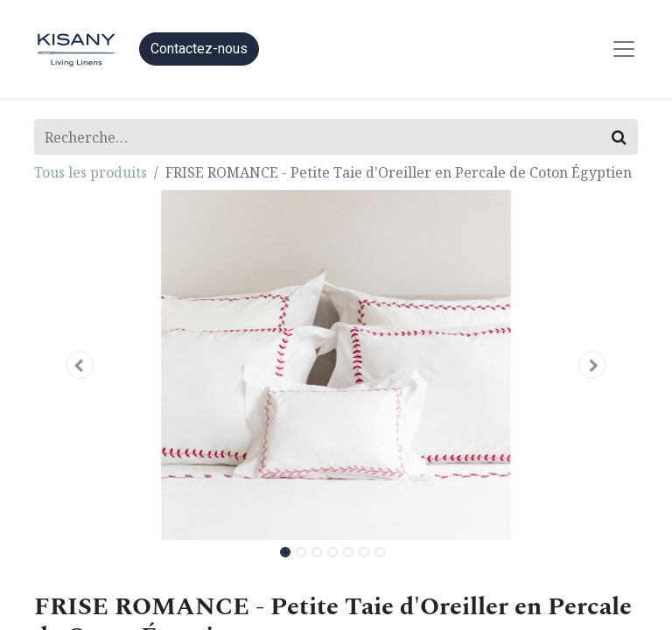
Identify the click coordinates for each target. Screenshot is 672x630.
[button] (80, 365)
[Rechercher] (619, 137)
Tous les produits (91, 172)
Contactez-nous (199, 49)
